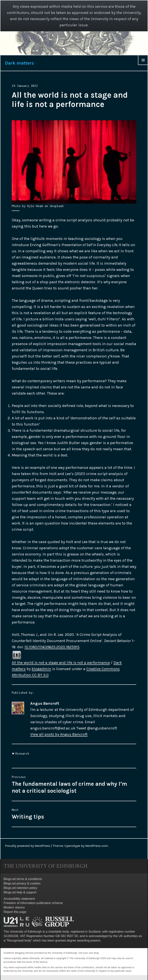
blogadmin (41, 669)
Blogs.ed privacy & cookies (22, 883)
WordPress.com (97, 846)
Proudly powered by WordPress (28, 846)
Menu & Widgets (143, 65)
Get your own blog (89, 953)
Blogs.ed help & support (20, 892)
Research (22, 753)
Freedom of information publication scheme (33, 903)
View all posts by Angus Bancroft (59, 734)
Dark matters (19, 63)
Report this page (15, 912)
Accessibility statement (19, 899)
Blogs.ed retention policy (20, 888)
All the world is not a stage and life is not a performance (61, 663)
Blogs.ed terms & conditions (23, 879)
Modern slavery (14, 907)
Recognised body (19, 940)
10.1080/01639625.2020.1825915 (52, 647)
